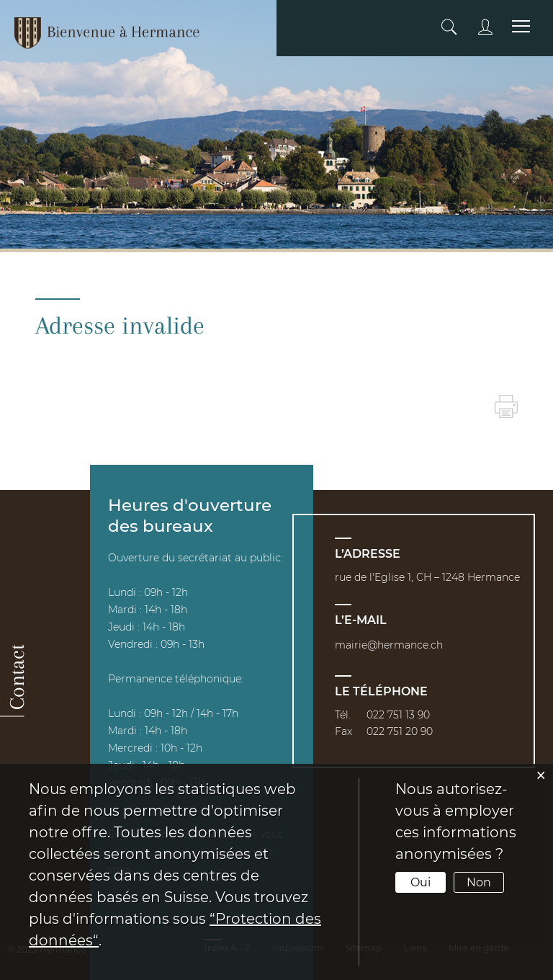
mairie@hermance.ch (389, 645)
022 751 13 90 (398, 715)
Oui (421, 882)
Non (479, 882)
